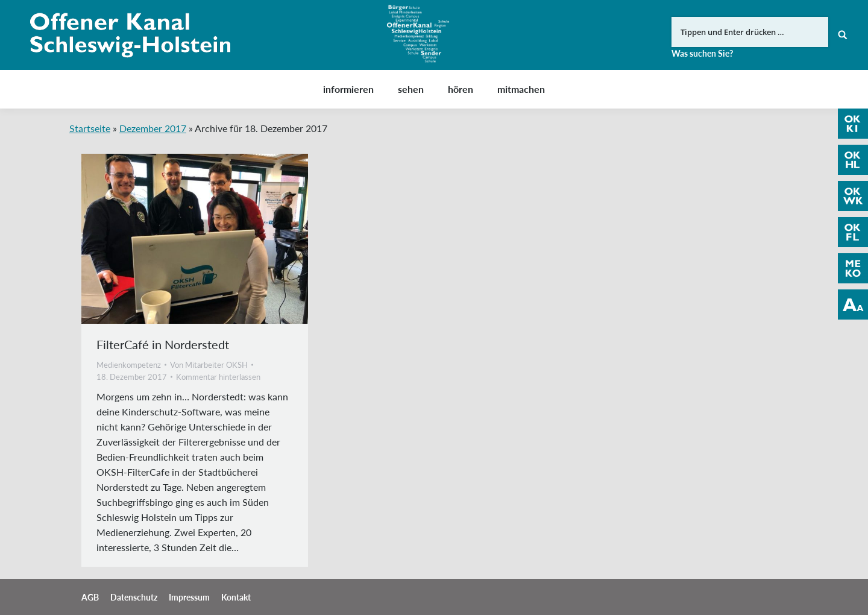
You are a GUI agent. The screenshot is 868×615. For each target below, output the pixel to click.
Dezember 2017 (153, 128)
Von (209, 365)
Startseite (90, 128)
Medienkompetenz (129, 365)
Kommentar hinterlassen (218, 377)
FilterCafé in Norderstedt (163, 344)
